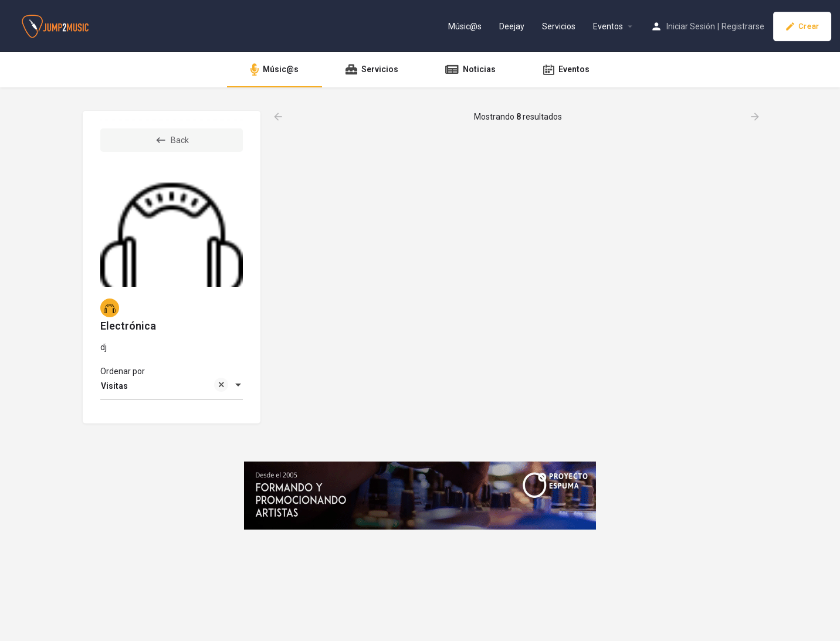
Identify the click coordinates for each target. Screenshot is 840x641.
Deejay (512, 26)
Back (172, 140)
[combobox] (172, 386)
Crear (802, 26)
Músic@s (465, 26)
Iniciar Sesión (691, 26)
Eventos (608, 26)
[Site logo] (57, 25)
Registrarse (743, 26)
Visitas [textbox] (165, 387)
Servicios (559, 26)
